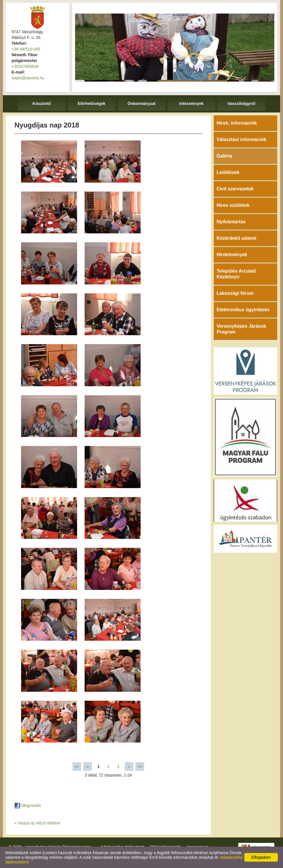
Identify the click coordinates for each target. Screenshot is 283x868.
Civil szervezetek (235, 189)
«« (77, 766)
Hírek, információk (237, 123)
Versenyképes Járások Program (241, 329)
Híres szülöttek (233, 205)
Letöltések (228, 172)
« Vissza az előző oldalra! (37, 823)
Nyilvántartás (231, 222)
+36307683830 (25, 66)
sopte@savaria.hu (28, 78)
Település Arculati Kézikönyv (236, 274)
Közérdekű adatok (237, 238)
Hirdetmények (232, 255)
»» (140, 766)
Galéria (224, 156)
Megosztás (28, 805)
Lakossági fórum (235, 293)
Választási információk (242, 139)
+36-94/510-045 (26, 49)
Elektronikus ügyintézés (243, 310)
